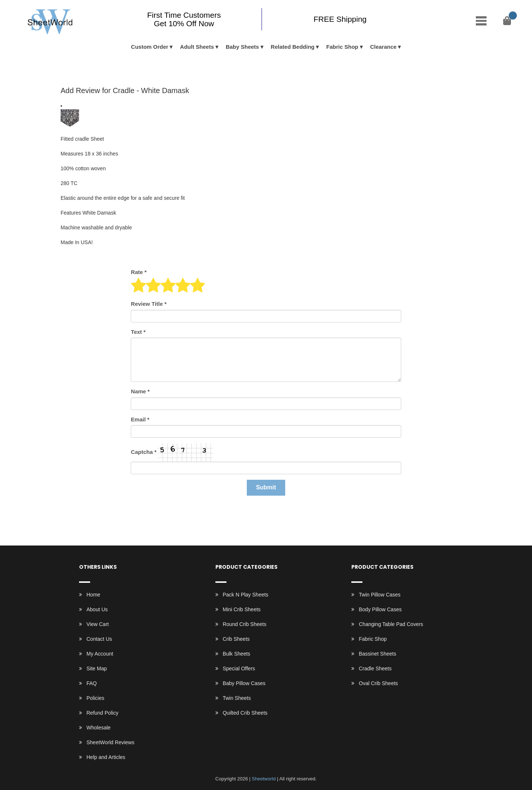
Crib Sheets (236, 639)
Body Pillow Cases (380, 609)
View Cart (98, 624)
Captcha (144, 452)
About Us (97, 609)
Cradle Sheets (375, 668)
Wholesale (98, 728)
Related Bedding (293, 47)
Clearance (383, 47)
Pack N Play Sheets (246, 595)
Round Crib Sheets (245, 624)
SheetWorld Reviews (110, 742)
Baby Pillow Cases (244, 683)
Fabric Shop (342, 47)
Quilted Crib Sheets (245, 713)
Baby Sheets (242, 47)
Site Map (97, 668)
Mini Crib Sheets (242, 609)
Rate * (139, 272)
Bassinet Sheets (377, 654)
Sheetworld (264, 779)
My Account (100, 654)
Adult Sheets (197, 47)
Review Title (149, 304)
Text (138, 332)
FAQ (92, 683)
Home (93, 595)
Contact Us (99, 639)
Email (140, 419)
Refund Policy (102, 713)
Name (140, 391)
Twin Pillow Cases (380, 595)
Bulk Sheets (237, 654)
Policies (95, 698)
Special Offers (239, 668)
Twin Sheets (237, 698)
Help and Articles (106, 757)
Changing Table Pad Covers (391, 624)
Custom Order (150, 47)
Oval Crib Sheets (378, 683)
